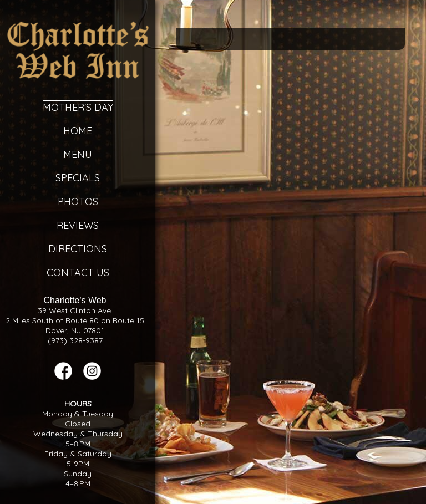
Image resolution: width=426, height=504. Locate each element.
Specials (78, 178)
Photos (78, 202)
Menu (78, 154)
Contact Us (78, 273)
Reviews (78, 225)
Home (78, 131)
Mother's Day (78, 107)
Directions (78, 249)
